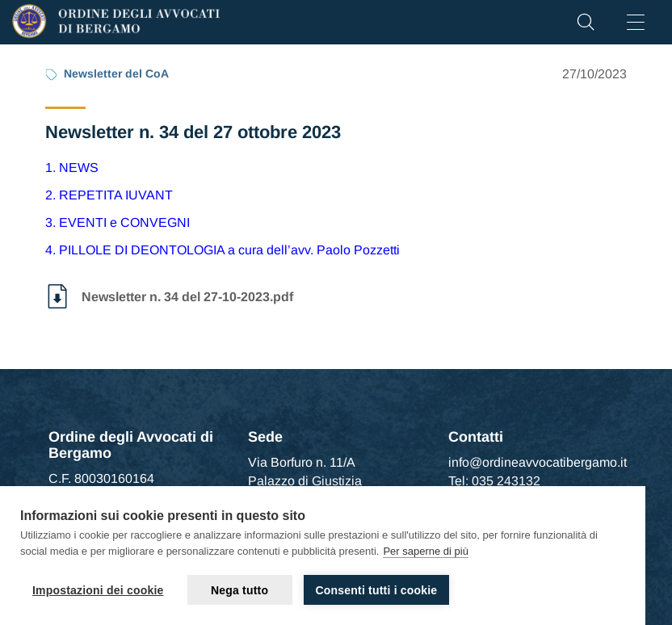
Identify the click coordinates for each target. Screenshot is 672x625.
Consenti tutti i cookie (377, 590)
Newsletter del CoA (116, 73)
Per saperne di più (426, 551)
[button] (586, 26)
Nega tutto (239, 590)
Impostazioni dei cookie (98, 590)
